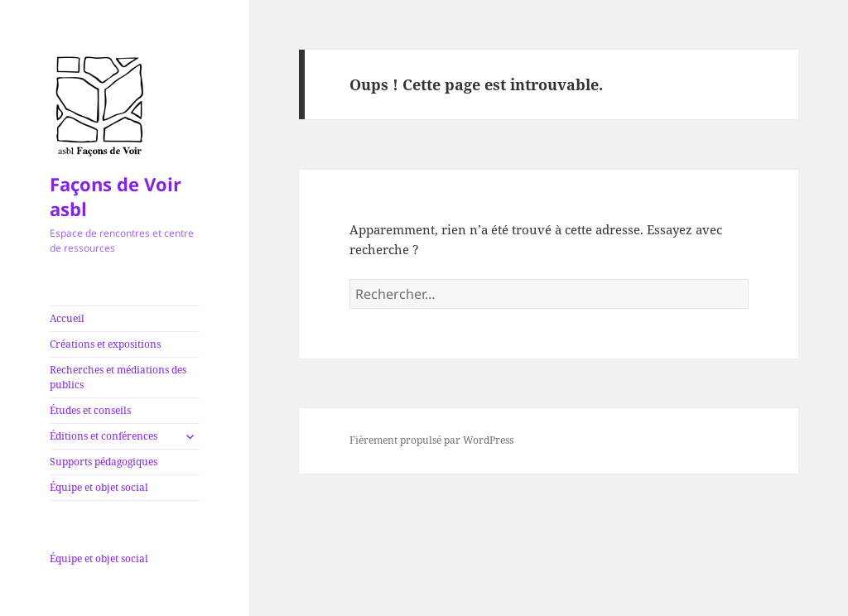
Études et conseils (90, 410)
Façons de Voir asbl (116, 196)
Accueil (67, 318)
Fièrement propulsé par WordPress (431, 440)
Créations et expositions (105, 344)
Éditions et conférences (104, 436)
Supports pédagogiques (104, 462)
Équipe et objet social (99, 487)
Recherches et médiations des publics (118, 377)
